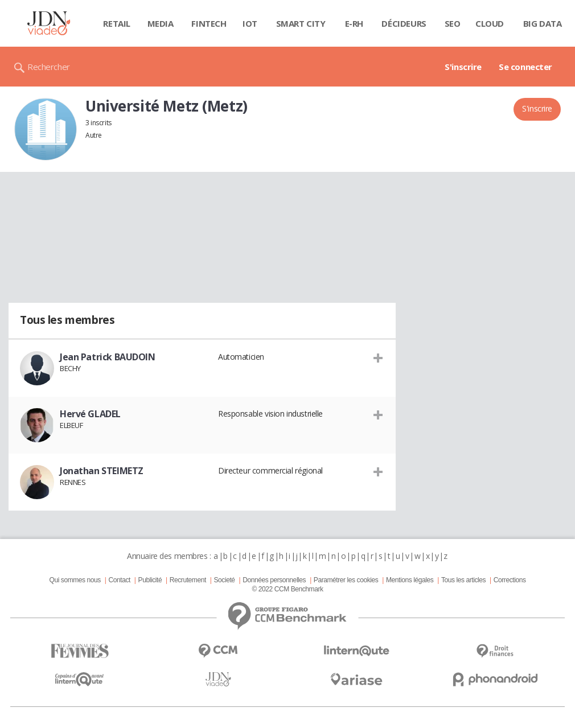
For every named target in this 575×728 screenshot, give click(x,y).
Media (161, 23)
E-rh (354, 23)
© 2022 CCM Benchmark (287, 589)
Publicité (150, 580)
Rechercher (49, 67)
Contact (120, 580)
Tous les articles (463, 580)
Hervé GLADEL (90, 414)
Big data (543, 23)
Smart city (301, 23)
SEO (453, 23)
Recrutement (188, 580)
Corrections (510, 580)
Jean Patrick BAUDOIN (108, 357)
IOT (250, 23)
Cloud (490, 23)
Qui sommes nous (75, 580)
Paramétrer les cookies (346, 580)
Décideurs (404, 23)
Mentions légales (410, 580)
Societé (224, 580)
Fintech (209, 23)
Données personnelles (274, 580)
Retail (116, 23)
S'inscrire (463, 67)
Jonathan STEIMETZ (102, 471)
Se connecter (525, 67)
